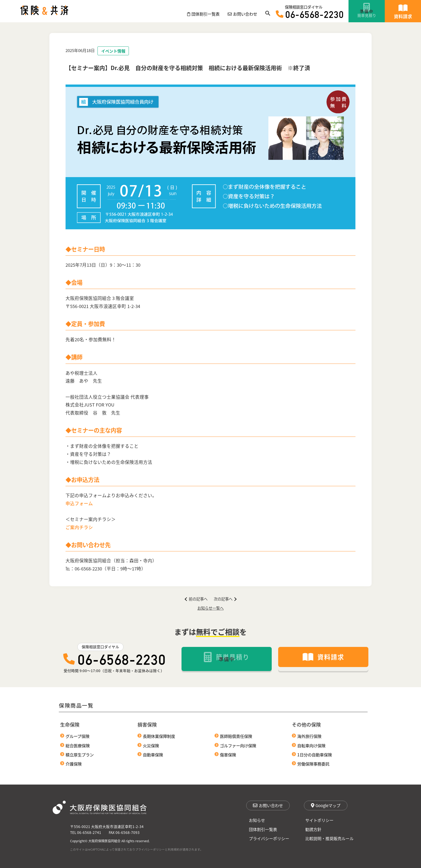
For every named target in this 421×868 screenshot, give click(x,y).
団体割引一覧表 (263, 829)
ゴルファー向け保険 (238, 745)
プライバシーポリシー (269, 838)
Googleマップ (326, 805)
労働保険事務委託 (313, 764)
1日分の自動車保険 (315, 755)
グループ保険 (77, 736)
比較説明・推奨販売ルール (329, 838)
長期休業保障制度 (159, 736)
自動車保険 (153, 755)
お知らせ (257, 820)
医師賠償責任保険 (236, 736)
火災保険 (151, 745)
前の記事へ (196, 599)
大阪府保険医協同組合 (104, 841)
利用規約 (174, 849)
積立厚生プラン (80, 755)
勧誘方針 (313, 829)
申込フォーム (79, 503)
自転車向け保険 (311, 745)
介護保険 (74, 764)
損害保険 (147, 724)
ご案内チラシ (79, 527)
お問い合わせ (268, 805)
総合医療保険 (78, 745)
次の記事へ (225, 599)
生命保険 (70, 724)
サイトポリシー (319, 820)
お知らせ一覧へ (210, 608)
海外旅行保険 (309, 736)
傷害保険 (228, 755)
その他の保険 (306, 724)
